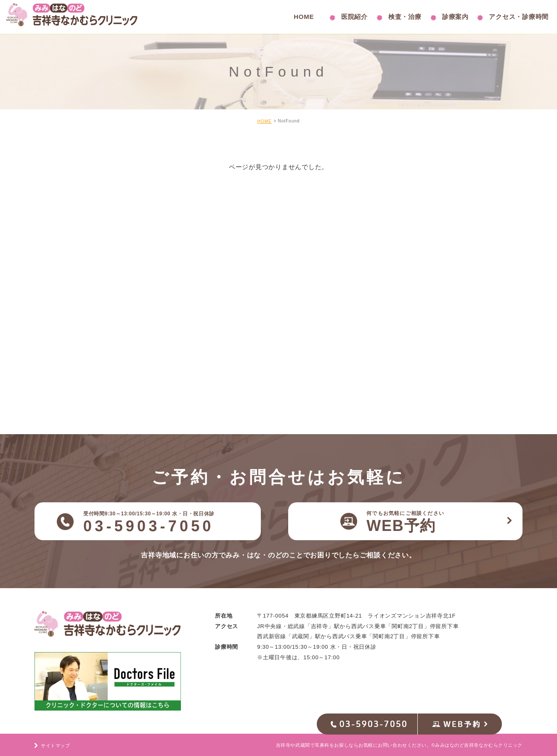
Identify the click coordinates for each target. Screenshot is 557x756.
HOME (265, 121)
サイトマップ (55, 745)
